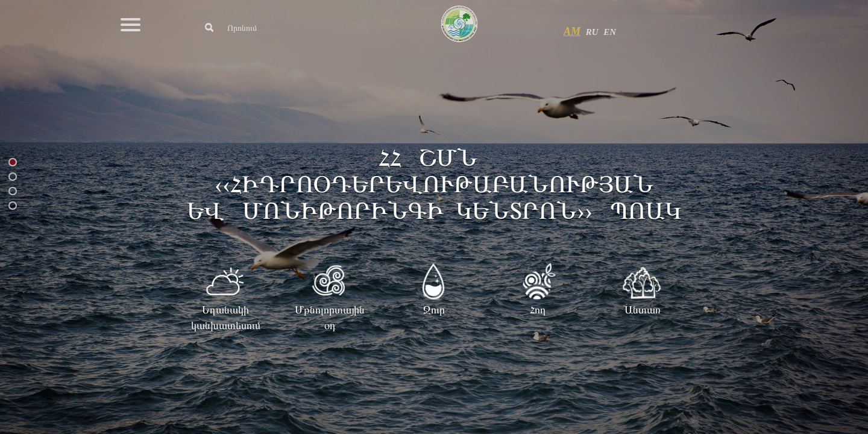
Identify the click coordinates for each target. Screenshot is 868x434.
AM (572, 31)
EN (610, 32)
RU (592, 32)
